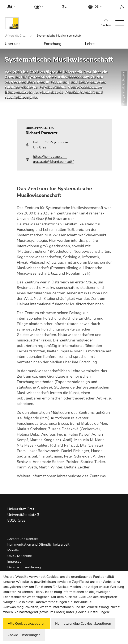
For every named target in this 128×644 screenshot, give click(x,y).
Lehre (90, 44)
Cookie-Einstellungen (24, 635)
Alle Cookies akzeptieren (27, 624)
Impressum (16, 562)
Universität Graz (15, 36)
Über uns (13, 44)
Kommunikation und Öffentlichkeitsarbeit (38, 545)
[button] (11, 6)
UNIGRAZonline (20, 556)
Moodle (13, 550)
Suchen (106, 23)
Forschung (53, 44)
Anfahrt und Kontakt (23, 539)
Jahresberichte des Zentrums (81, 476)
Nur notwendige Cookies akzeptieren (83, 624)
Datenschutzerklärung (24, 567)
